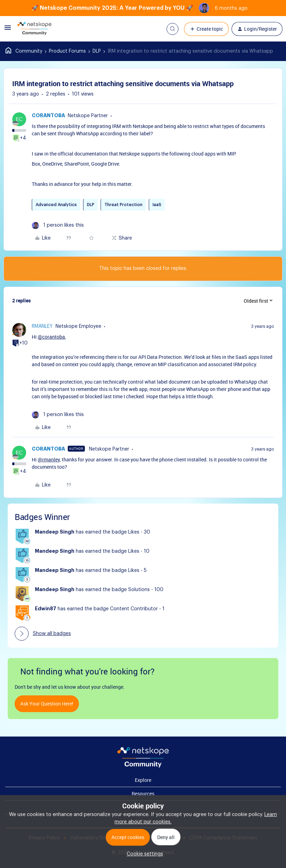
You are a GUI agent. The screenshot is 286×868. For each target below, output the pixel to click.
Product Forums (67, 51)
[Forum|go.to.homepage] (35, 29)
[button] (8, 30)
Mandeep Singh (55, 532)
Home (24, 51)
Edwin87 (46, 609)
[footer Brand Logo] (143, 766)
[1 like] (58, 225)
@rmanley (49, 459)
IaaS (157, 205)
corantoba (48, 116)
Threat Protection (123, 205)
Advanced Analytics (56, 205)
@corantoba (51, 337)
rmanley (42, 326)
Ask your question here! (47, 704)
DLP (97, 51)
